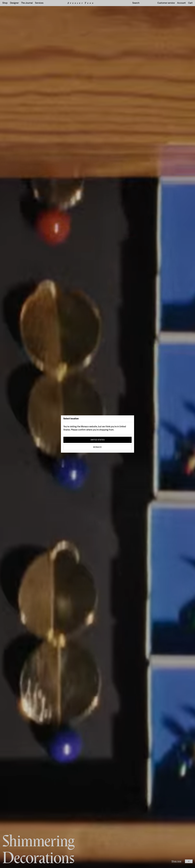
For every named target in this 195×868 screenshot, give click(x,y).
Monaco (97, 447)
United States (98, 440)
